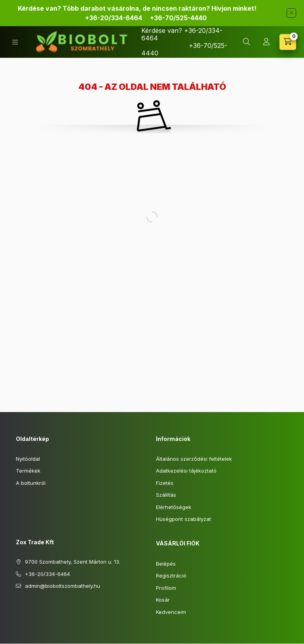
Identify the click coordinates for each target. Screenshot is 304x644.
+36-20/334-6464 (114, 18)
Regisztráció (171, 576)
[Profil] (266, 42)
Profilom (166, 588)
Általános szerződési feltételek (194, 459)
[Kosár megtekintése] (288, 42)
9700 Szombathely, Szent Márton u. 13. (73, 562)
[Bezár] (291, 13)
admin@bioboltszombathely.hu (63, 586)
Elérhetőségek (174, 507)
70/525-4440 (178, 18)
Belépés (166, 564)
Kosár (163, 600)
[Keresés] (247, 42)
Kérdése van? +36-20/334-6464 (182, 34)
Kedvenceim (171, 612)
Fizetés (165, 483)
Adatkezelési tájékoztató (186, 471)
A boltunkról (31, 483)
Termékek (28, 471)
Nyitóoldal (28, 459)
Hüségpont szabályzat (183, 519)
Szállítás (166, 495)
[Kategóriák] (15, 42)
